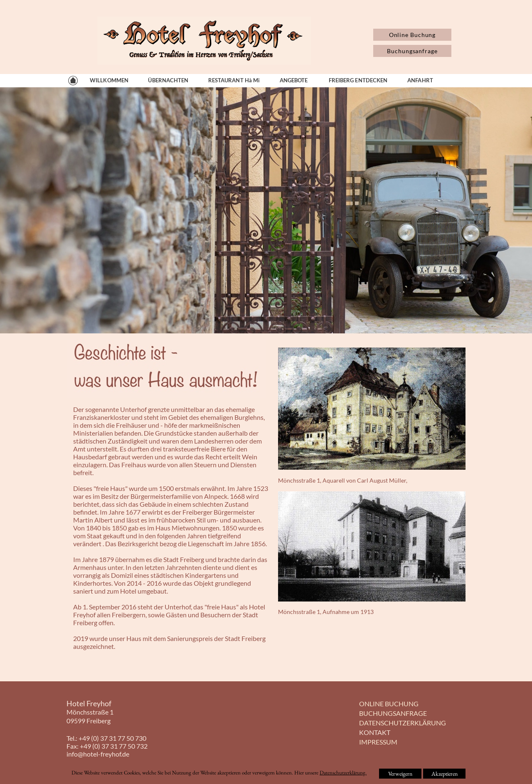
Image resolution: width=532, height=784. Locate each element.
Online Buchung (413, 35)
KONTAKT (375, 732)
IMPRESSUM (378, 742)
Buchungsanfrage (412, 51)
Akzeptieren (445, 774)
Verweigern (400, 774)
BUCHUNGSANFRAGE (393, 713)
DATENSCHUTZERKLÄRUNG (403, 723)
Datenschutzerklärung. (343, 773)
